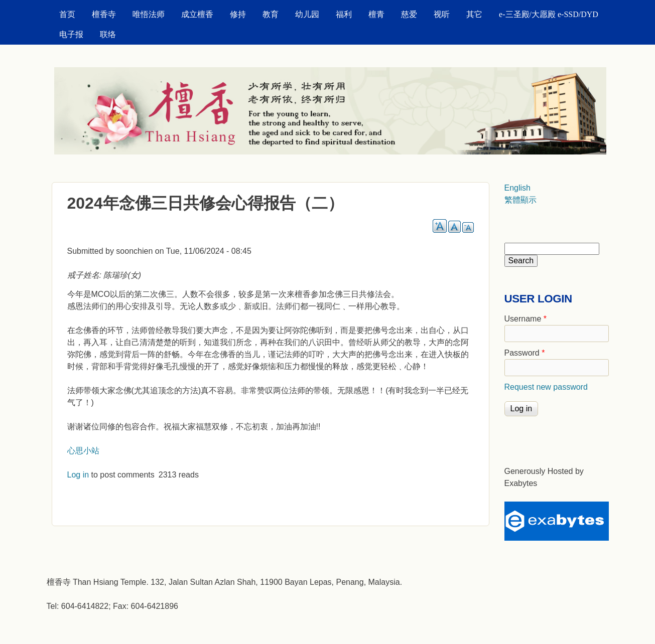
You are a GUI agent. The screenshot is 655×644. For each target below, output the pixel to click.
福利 (344, 14)
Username (526, 319)
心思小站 (83, 451)
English (517, 188)
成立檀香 (197, 14)
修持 (238, 14)
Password (525, 353)
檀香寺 (104, 14)
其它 (474, 14)
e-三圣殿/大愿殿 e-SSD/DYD (549, 14)
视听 (442, 14)
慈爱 (409, 14)
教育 (271, 14)
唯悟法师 (149, 14)
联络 (108, 34)
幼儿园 (307, 14)
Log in (78, 475)
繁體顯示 (520, 200)
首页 (67, 14)
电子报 (71, 34)
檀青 (376, 14)
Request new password (546, 387)
